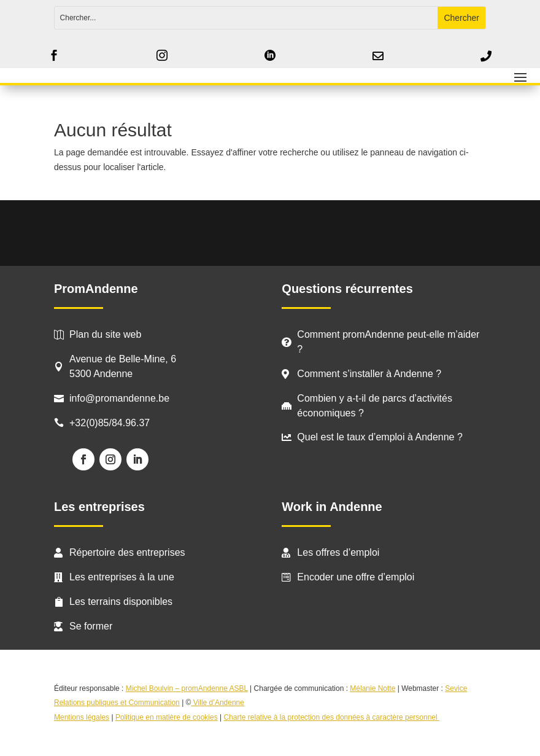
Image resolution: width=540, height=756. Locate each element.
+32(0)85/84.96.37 (110, 423)
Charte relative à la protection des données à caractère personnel (331, 717)
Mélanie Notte (372, 688)
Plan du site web (105, 334)
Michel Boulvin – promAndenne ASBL (187, 688)
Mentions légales (82, 717)
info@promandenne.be (119, 398)
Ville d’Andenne (218, 703)
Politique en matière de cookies (167, 717)
